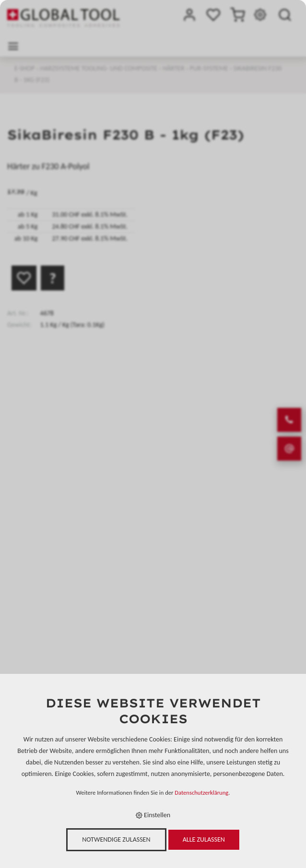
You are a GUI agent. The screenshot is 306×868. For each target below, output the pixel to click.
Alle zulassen (204, 839)
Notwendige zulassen (116, 839)
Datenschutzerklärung (201, 793)
